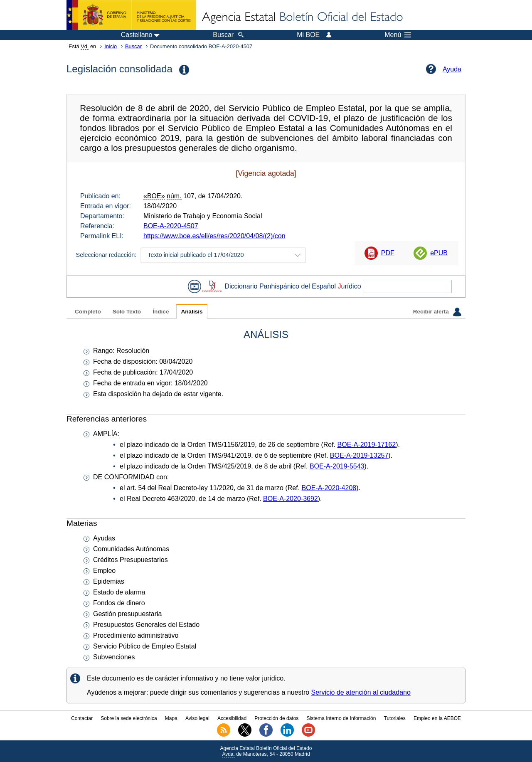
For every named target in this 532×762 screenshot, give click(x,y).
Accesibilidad (232, 718)
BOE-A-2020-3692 (291, 499)
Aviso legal (197, 718)
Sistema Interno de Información (341, 718)
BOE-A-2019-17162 (367, 445)
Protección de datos (276, 718)
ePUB (439, 253)
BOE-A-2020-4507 (171, 226)
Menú (398, 35)
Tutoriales (395, 718)
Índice (161, 312)
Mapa (171, 718)
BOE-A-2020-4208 (329, 488)
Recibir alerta (437, 312)
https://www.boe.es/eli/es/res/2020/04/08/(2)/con (214, 236)
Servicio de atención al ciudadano (361, 692)
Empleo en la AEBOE (437, 718)
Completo (88, 312)
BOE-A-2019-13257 (359, 455)
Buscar (133, 46)
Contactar (82, 718)
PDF (388, 253)
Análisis (192, 312)
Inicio (111, 46)
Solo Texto (127, 312)
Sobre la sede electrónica (129, 718)
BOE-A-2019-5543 (337, 466)
